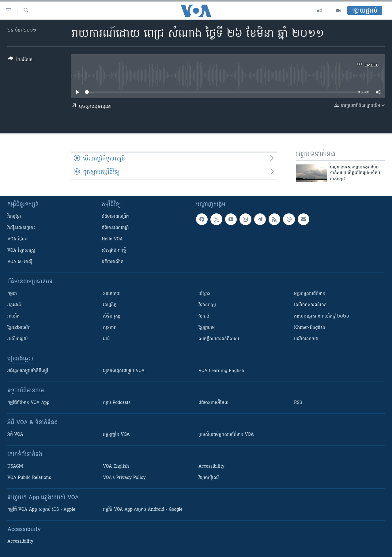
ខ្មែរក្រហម (207, 328)
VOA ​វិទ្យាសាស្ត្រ (21, 251)
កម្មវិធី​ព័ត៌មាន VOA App (28, 403)
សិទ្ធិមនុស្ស (112, 316)
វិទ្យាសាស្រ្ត (207, 305)
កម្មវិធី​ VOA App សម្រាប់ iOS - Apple (41, 510)
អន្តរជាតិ (14, 305)
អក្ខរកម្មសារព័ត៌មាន (310, 294)
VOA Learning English (221, 371)
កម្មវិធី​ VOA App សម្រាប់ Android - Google (143, 510)
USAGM (15, 467)
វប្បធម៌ (204, 316)
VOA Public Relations (29, 478)
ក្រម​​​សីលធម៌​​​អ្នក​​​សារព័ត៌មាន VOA (226, 435)
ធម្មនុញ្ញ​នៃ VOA (116, 435)
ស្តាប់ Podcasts (117, 403)
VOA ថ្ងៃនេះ (18, 239)
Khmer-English (310, 328)
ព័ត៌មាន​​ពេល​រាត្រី (115, 228)
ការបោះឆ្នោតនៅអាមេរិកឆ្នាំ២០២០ (322, 316)
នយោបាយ (112, 294)
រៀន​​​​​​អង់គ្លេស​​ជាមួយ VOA (124, 371)
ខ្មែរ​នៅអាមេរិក (19, 328)
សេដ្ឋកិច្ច (110, 305)
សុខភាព (110, 328)
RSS (298, 403)
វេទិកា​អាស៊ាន (113, 262)
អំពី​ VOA (15, 435)
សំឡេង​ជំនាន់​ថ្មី (114, 251)
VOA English (116, 467)
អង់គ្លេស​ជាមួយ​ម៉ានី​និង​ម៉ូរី (28, 371)
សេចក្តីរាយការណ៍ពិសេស (219, 339)
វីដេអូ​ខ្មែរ (14, 217)
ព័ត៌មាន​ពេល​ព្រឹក (115, 217)
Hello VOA (112, 239)
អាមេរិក (13, 316)
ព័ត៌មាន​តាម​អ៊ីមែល (213, 403)
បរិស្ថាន (205, 294)
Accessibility (211, 467)
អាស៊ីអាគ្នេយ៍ (18, 339)
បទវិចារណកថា (306, 339)
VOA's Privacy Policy (124, 478)
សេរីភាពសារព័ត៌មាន (310, 305)
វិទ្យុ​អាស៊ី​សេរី (209, 478)
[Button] (20, 60)
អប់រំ (106, 339)
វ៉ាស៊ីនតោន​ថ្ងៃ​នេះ (21, 228)
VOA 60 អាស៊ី (20, 262)
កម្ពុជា (12, 294)
